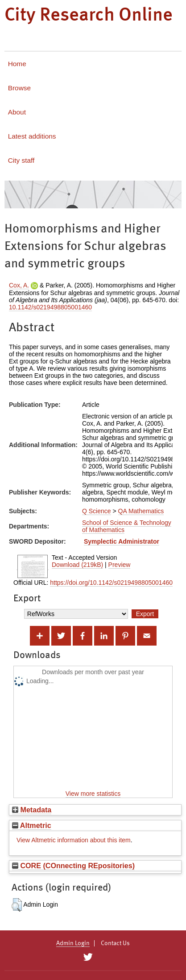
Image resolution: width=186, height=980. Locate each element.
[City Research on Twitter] (88, 957)
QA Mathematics (141, 511)
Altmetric (32, 825)
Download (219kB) (77, 565)
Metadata (32, 810)
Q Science (97, 511)
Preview (120, 565)
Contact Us (115, 943)
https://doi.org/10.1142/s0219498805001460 (111, 583)
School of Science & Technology (127, 523)
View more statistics (93, 794)
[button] (17, 905)
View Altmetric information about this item (74, 840)
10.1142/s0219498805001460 (50, 307)
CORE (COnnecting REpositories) (73, 866)
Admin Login (73, 943)
